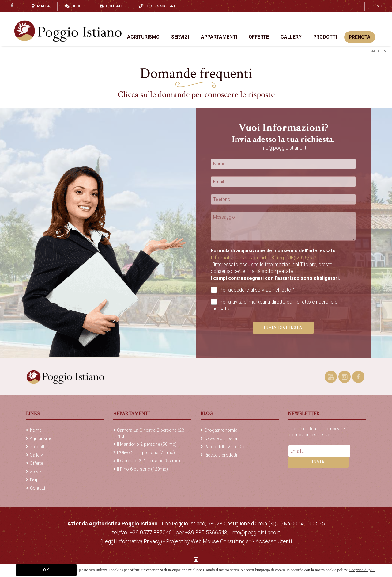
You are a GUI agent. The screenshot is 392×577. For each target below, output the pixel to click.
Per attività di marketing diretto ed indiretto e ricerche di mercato (275, 305)
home (372, 51)
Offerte (259, 38)
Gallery (291, 38)
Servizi (180, 38)
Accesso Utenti (274, 541)
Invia (318, 462)
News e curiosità (221, 439)
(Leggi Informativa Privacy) (132, 541)
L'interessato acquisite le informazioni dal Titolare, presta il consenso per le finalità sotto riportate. (275, 271)
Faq (385, 51)
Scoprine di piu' (362, 570)
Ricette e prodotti (221, 455)
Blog (73, 6)
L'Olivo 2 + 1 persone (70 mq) (146, 453)
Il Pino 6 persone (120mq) (142, 469)
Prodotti (325, 38)
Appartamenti (219, 38)
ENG (378, 6)
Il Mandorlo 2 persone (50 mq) (147, 444)
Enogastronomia (221, 430)
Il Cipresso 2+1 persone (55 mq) (149, 461)
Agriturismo (144, 38)
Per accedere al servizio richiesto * (253, 290)
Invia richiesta (283, 327)
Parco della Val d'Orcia (226, 447)
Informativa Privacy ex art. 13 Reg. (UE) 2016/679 (264, 258)
